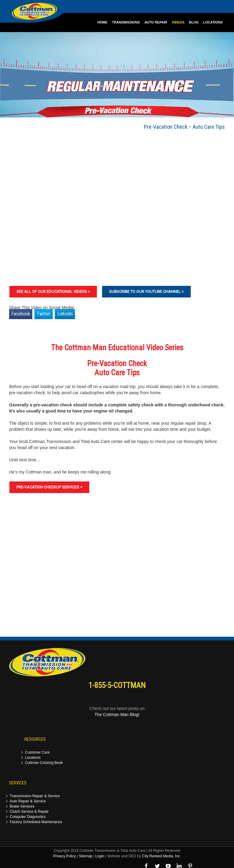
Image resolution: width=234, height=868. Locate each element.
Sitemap (86, 856)
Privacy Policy (64, 856)
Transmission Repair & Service (35, 796)
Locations (33, 758)
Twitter (44, 314)
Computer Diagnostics (28, 817)
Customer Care (37, 753)
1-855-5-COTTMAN (117, 685)
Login (100, 856)
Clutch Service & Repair (29, 812)
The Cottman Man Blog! (117, 715)
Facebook (21, 314)
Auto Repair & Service (28, 801)
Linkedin (65, 314)
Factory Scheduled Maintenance (36, 822)
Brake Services (22, 807)
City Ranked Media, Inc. (161, 856)
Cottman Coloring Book (44, 763)
